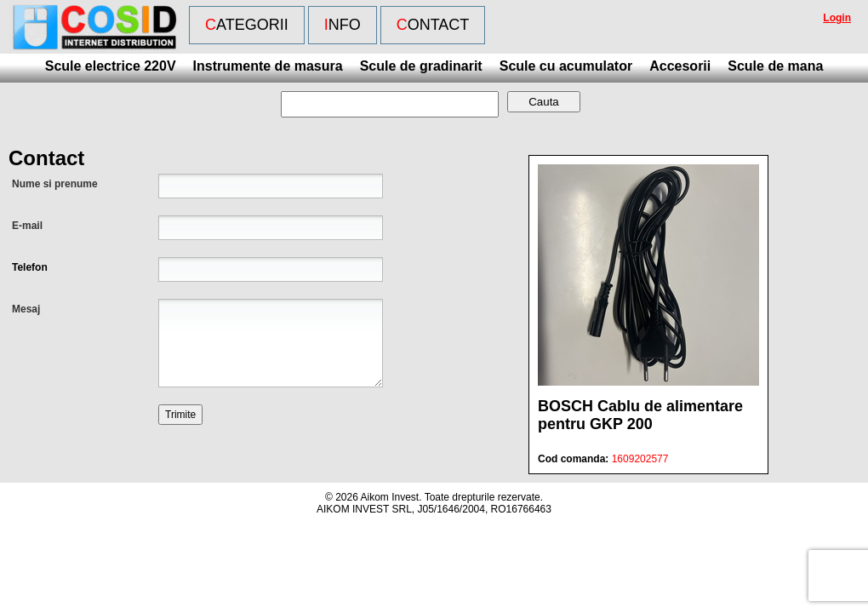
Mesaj (26, 309)
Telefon (30, 267)
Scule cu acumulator (566, 66)
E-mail (27, 226)
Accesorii (680, 66)
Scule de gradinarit (421, 66)
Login (837, 18)
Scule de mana (775, 66)
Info (343, 25)
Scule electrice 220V (111, 66)
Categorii (247, 25)
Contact (433, 25)
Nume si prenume (55, 184)
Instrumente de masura (268, 66)
